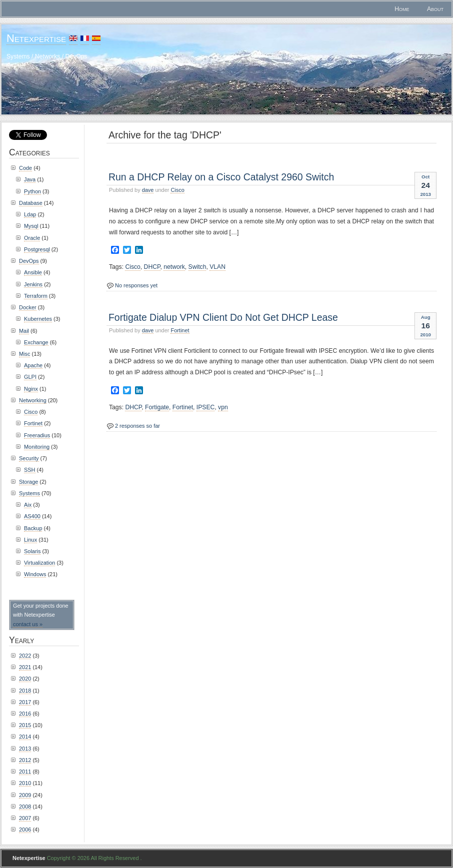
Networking (33, 400)
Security (29, 458)
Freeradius (37, 435)
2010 (25, 783)
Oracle (32, 238)
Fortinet (180, 330)
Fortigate (157, 407)
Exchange (36, 342)
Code (25, 168)
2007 (25, 818)
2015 (25, 725)
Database (31, 203)
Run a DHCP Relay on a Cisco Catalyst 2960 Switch (221, 177)
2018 (25, 691)
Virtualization (39, 563)
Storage (28, 482)
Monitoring (37, 447)
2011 (25, 772)
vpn (223, 407)
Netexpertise (36, 38)
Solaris (32, 551)
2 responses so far (137, 426)
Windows (35, 574)
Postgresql (37, 249)
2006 (25, 830)
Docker (28, 307)
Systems (29, 493)
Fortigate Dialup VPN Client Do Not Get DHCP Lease (223, 317)
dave (148, 190)
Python (32, 191)
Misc (24, 354)
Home (402, 9)
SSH (30, 470)
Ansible (33, 272)
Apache (33, 365)
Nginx (31, 389)
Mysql (31, 226)
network (174, 267)
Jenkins (33, 284)
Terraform (36, 296)
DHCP (152, 267)
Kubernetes (38, 319)
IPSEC (205, 407)
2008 (25, 807)
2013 (25, 749)
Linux (30, 540)
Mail (24, 331)
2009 (25, 795)
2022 (25, 656)
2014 (25, 737)
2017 (25, 702)
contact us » (28, 624)
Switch (197, 267)
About (435, 9)
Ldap (30, 214)
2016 (25, 714)
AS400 (32, 516)
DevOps (29, 261)
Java (30, 179)
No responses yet (136, 285)
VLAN (217, 267)
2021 (25, 667)
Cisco (177, 190)
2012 (25, 760)
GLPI (30, 377)
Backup (33, 528)
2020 (25, 679)
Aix (28, 505)
